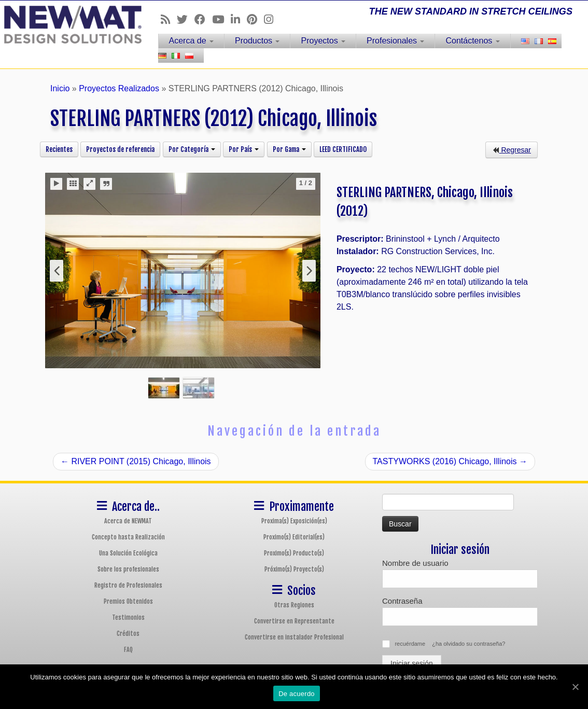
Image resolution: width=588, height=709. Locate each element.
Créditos (128, 634)
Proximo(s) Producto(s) (294, 553)
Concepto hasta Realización (128, 537)
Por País (244, 149)
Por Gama (289, 149)
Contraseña (402, 601)
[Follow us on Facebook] (203, 19)
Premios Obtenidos (128, 601)
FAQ (128, 650)
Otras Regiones (294, 605)
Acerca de (191, 41)
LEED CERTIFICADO (343, 149)
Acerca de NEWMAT (128, 521)
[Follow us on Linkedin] (239, 19)
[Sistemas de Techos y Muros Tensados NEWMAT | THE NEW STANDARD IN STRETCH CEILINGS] (69, 25)
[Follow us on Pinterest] (255, 19)
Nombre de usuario (415, 563)
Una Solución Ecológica (128, 553)
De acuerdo (297, 694)
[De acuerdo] (575, 687)
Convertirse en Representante (294, 621)
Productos (257, 41)
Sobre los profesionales (128, 569)
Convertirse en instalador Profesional (294, 637)
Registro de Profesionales (128, 585)
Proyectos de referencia (120, 149)
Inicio (60, 88)
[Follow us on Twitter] (186, 19)
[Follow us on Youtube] (221, 19)
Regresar (512, 150)
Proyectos (323, 41)
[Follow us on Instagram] (272, 19)
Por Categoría (192, 149)
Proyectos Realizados (119, 88)
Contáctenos (472, 41)
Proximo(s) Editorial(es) (294, 537)
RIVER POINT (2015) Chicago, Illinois (136, 461)
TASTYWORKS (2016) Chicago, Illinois (450, 461)
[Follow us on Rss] (169, 19)
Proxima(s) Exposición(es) (294, 521)
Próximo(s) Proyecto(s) (294, 569)
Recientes (59, 149)
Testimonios (128, 617)
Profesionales (395, 41)
